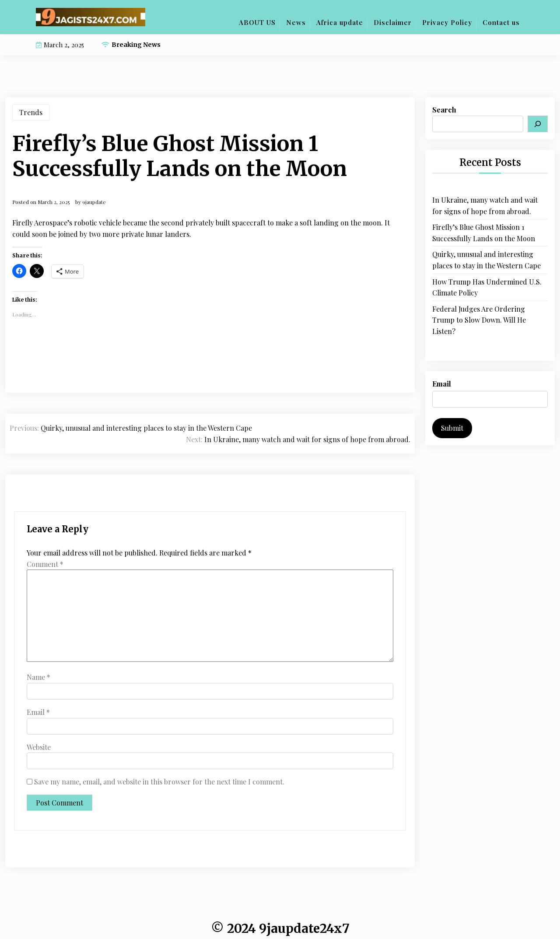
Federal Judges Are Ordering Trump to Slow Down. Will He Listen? (479, 320)
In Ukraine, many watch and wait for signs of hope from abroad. (485, 206)
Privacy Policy (447, 22)
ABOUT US (257, 22)
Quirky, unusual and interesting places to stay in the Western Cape (486, 260)
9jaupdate (94, 202)
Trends (31, 112)
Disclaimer (393, 22)
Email (38, 712)
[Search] (538, 124)
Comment (45, 564)
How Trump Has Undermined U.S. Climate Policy (487, 287)
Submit (452, 428)
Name (38, 677)
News (296, 22)
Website (39, 747)
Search (444, 110)
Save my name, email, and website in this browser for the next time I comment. (159, 782)
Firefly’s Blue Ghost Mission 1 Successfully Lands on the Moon (484, 233)
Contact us (501, 22)
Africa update (340, 22)
